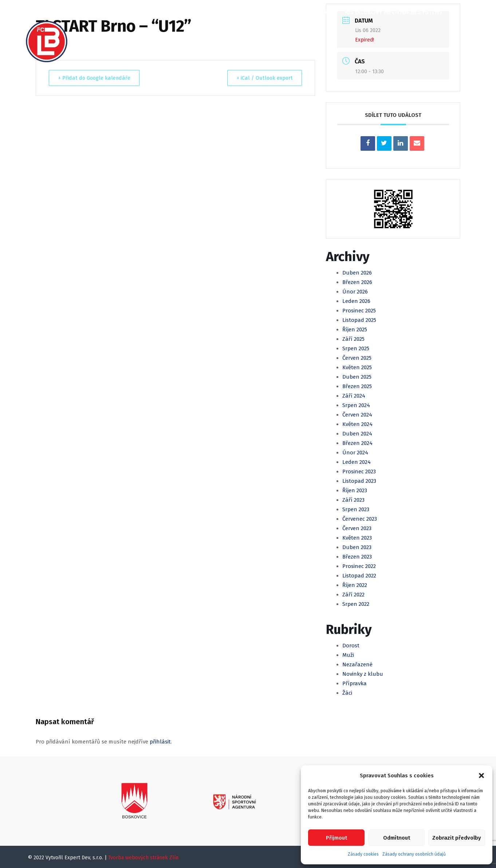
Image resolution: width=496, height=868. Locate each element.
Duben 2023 (357, 547)
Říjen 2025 (355, 330)
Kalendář (195, 12)
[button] (481, 776)
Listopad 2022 (359, 576)
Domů (92, 12)
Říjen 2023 (355, 490)
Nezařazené (357, 664)
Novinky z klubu (363, 674)
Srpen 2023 (356, 509)
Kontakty (136, 37)
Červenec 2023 (360, 519)
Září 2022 (353, 595)
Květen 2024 (357, 424)
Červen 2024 (357, 415)
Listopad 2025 (359, 320)
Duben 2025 (357, 377)
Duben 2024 (357, 434)
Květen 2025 (357, 367)
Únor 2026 (355, 292)
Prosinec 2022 (359, 566)
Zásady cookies (363, 854)
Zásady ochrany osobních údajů (414, 854)
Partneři (97, 37)
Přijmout (336, 838)
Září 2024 (354, 396)
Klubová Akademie (306, 12)
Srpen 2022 (356, 604)
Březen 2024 (357, 443)
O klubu (125, 12)
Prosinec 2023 (359, 472)
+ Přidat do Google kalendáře (97, 78)
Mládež (257, 12)
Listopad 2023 (359, 481)
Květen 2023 (357, 538)
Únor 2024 (355, 453)
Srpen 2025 (356, 348)
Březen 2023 (357, 557)
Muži (228, 12)
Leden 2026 (356, 301)
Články (159, 12)
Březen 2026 (357, 282)
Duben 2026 (357, 273)
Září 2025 (353, 339)
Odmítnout (397, 838)
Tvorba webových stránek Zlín (143, 858)
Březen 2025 (357, 386)
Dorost (351, 646)
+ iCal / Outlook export (262, 78)
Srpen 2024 (356, 405)
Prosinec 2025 (359, 311)
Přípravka (355, 683)
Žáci (347, 693)
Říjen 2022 (355, 585)
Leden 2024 (357, 462)
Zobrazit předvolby (457, 838)
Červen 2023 (357, 528)
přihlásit (160, 742)
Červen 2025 (357, 358)
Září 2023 (353, 500)
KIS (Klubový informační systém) (393, 12)
